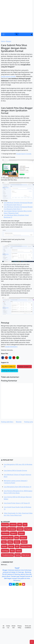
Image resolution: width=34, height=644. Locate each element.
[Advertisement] (16, 16)
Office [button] (10, 542)
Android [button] (13, 525)
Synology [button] (5, 551)
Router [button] (4, 546)
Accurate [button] (5, 525)
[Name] (17, 34)
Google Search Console (24, 154)
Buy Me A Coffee (8, 367)
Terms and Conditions (28, 627)
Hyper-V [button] (14, 533)
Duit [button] (25, 525)
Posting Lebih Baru (7, 422)
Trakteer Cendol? (24, 367)
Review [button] (24, 542)
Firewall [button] (20, 529)
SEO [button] (17, 546)
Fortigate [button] (28, 529)
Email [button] (4, 529)
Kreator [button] (21, 533)
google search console (8, 76)
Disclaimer (14, 627)
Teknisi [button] (19, 551)
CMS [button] (20, 525)
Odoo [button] (4, 542)
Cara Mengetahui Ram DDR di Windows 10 (17, 487)
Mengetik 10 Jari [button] (7, 538)
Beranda (19, 422)
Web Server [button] (26, 555)
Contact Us (8, 627)
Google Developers (11, 347)
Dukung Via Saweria (10, 371)
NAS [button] (17, 538)
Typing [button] (18, 555)
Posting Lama (29, 422)
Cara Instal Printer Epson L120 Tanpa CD (17, 503)
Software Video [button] (26, 546)
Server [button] (11, 546)
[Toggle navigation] (3, 34)
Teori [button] (12, 551)
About (3, 627)
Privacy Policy (20, 627)
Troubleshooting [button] (7, 555)
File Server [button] (12, 529)
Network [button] (23, 538)
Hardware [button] (5, 533)
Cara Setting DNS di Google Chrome (15, 470)
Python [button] (17, 542)
